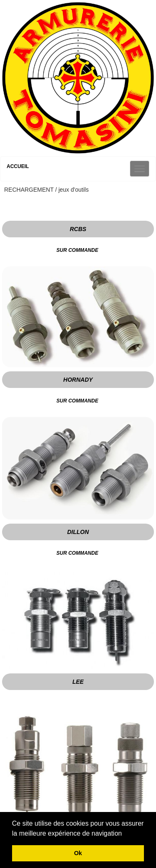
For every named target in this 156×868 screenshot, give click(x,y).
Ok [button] (78, 853)
